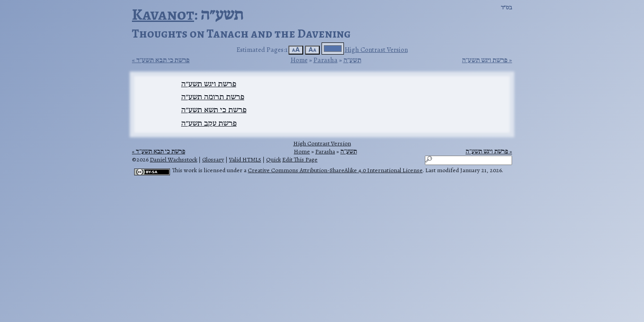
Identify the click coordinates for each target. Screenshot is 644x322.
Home (299, 60)
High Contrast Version (376, 49)
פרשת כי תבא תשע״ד (163, 60)
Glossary (213, 159)
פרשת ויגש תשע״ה (485, 60)
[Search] (468, 160)
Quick (273, 159)
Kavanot (163, 14)
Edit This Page (300, 159)
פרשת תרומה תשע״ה (213, 97)
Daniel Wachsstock (174, 159)
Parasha (326, 60)
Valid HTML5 (245, 159)
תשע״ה (352, 60)
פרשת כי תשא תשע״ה (214, 110)
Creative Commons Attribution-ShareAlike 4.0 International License (335, 170)
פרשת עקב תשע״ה (209, 123)
